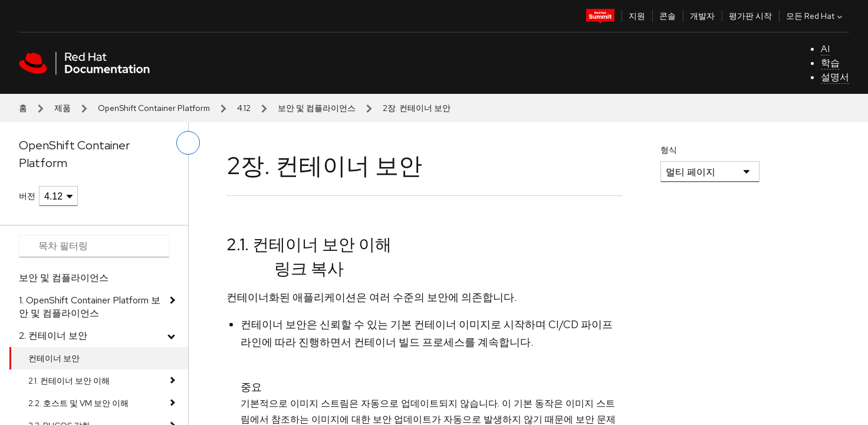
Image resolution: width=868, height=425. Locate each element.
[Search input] (94, 246)
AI (825, 49)
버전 (27, 196)
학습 (830, 63)
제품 (63, 108)
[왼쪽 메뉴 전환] (188, 143)
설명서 (835, 77)
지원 (637, 16)
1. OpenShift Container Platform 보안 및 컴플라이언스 (90, 307)
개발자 (702, 16)
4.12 (244, 108)
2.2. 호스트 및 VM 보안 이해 (78, 403)
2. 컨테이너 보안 (53, 336)
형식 (669, 150)
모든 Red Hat (816, 16)
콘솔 (668, 16)
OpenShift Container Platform (154, 108)
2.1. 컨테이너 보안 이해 (69, 381)
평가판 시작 (750, 16)
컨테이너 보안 (54, 358)
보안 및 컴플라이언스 (317, 108)
